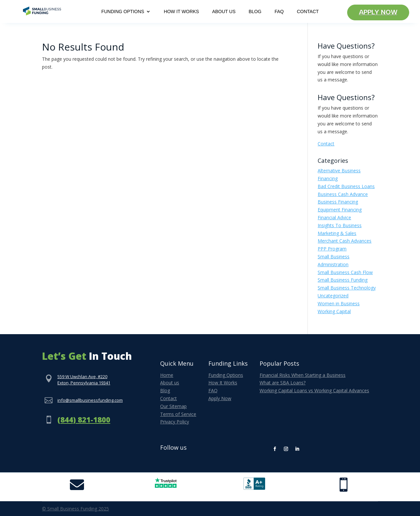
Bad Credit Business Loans (346, 186)
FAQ (279, 12)
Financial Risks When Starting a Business (303, 375)
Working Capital (334, 311)
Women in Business (339, 303)
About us (170, 383)
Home (167, 375)
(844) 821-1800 (84, 419)
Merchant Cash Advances (345, 241)
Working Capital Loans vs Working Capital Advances (314, 390)
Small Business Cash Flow (345, 272)
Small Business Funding (343, 280)
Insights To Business (340, 225)
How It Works (181, 12)
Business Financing (338, 202)
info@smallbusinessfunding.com (90, 400)
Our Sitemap (173, 406)
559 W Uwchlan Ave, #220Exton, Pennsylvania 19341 (84, 380)
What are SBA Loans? (283, 383)
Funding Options (123, 12)
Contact (308, 12)
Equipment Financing (340, 210)
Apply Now (378, 12)
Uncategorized (333, 296)
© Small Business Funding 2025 (75, 509)
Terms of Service (178, 414)
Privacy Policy (175, 422)
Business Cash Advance (343, 194)
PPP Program (332, 249)
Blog (255, 12)
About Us (224, 12)
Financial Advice (334, 217)
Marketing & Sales (337, 233)
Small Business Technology (347, 288)
